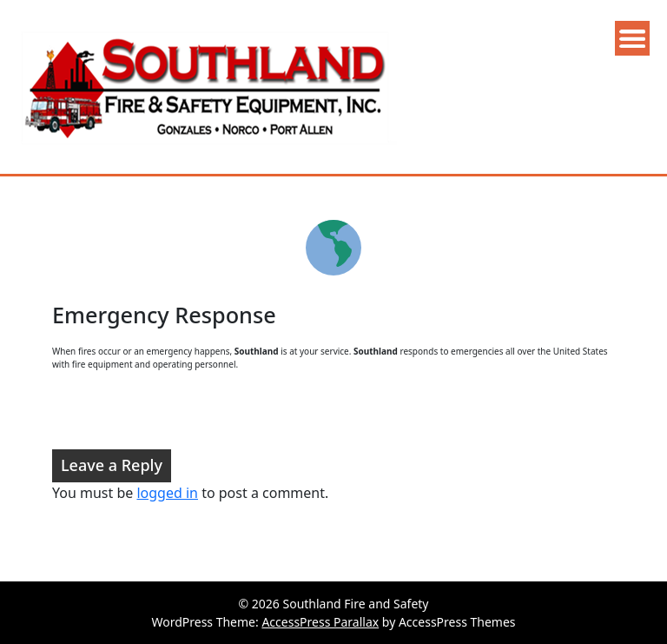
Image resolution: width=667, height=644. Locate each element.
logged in (167, 493)
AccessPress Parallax (320, 622)
